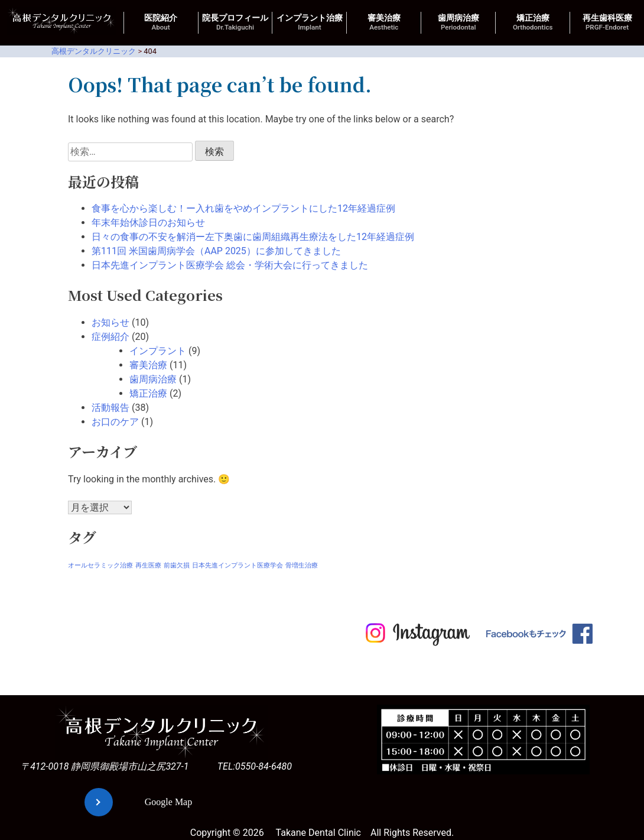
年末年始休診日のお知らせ (148, 223)
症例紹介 (110, 337)
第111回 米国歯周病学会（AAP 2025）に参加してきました (216, 251)
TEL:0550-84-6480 (255, 766)
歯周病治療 (458, 22)
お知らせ (110, 322)
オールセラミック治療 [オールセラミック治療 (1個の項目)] (100, 565)
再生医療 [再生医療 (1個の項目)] (148, 565)
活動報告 (110, 408)
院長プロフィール (235, 22)
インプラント (158, 351)
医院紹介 (161, 22)
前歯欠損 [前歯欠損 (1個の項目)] (177, 565)
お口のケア (115, 422)
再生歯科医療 (607, 22)
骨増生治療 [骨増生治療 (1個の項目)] (302, 565)
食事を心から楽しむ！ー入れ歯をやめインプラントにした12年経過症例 (243, 208)
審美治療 (384, 22)
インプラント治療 (310, 22)
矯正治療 (533, 22)
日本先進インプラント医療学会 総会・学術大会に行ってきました (230, 265)
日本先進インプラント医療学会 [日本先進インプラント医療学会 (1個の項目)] (238, 565)
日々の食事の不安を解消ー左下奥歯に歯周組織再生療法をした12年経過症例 (253, 237)
